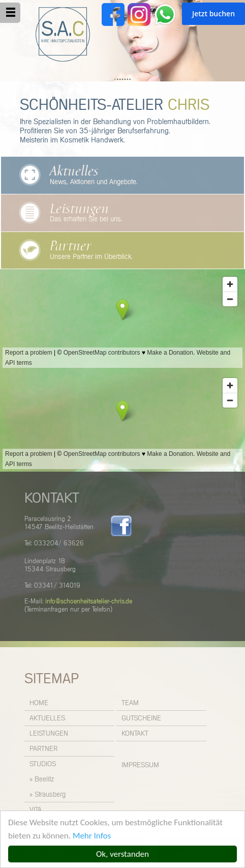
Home (39, 703)
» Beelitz (42, 779)
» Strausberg (48, 795)
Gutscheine (141, 718)
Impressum (140, 765)
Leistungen (79, 209)
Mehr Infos (92, 836)
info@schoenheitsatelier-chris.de (89, 602)
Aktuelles (74, 171)
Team (130, 703)
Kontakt (135, 734)
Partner (71, 246)
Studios (43, 764)
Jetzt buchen (213, 13)
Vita (36, 810)
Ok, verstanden (122, 854)
